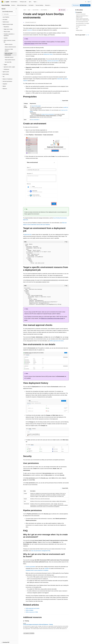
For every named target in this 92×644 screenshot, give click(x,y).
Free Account (76, 5)
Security (78, 27)
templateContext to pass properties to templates (37, 570)
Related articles (79, 30)
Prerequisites (79, 12)
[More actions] (68, 10)
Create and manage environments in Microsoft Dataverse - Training (38, 624)
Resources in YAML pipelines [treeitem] (9, 50)
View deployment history (81, 25)
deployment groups (29, 44)
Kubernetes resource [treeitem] (9, 57)
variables (47, 568)
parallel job (66, 107)
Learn (25, 10)
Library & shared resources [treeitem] (10, 47)
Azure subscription (35, 120)
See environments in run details (83, 23)
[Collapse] (16, 9)
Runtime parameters (31, 567)
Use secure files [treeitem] (8, 62)
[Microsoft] (2, 2)
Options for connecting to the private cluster (52, 318)
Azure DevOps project (36, 106)
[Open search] (86, 2)
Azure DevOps (35, 10)
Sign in (89, 2)
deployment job (28, 235)
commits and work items (53, 61)
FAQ (77, 29)
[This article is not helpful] (88, 35)
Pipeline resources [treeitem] (9, 44)
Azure (29, 10)
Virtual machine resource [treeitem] (10, 60)
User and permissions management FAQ (41, 551)
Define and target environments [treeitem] (9, 54)
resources (30, 30)
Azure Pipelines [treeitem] (6, 17)
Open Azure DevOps (85, 5)
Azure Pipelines (44, 10)
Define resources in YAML (32, 612)
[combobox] (9, 12)
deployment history (48, 54)
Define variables (30, 610)
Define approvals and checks (57, 341)
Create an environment (81, 14)
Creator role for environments (48, 114)
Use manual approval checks (82, 22)
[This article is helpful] (87, 35)
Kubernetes (60, 79)
